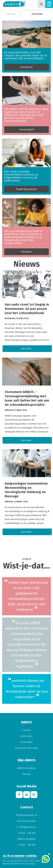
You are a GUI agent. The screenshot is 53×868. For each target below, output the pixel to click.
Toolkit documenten (26, 189)
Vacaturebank (27, 130)
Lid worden (26, 742)
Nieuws (27, 774)
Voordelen (26, 252)
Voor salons (37, 14)
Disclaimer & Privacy (26, 748)
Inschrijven (26, 67)
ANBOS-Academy (26, 768)
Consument (11, 14)
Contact (26, 730)
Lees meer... (27, 349)
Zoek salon (26, 736)
